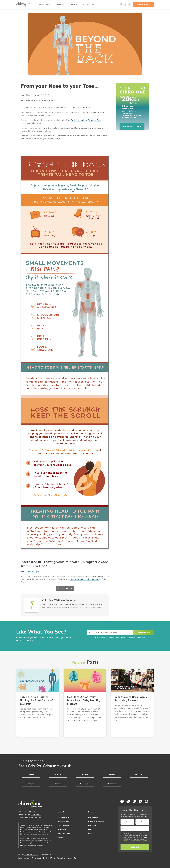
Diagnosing (62, 829)
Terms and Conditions (127, 638)
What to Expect (64, 826)
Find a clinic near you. (30, 572)
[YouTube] (146, 801)
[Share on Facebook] (58, 589)
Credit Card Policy (49, 858)
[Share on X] (63, 589)
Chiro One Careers (65, 833)
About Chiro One (64, 818)
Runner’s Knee (94, 120)
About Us (75, 5)
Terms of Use (36, 858)
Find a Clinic (89, 5)
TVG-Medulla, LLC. (31, 855)
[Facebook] (122, 801)
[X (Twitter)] (140, 801)
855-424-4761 (36, 814)
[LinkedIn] (134, 801)
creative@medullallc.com (33, 817)
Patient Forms (93, 818)
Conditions (61, 5)
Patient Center (45, 5)
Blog (90, 829)
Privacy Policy (141, 638)
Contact (61, 837)
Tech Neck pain (78, 120)
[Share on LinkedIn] (67, 589)
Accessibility (61, 858)
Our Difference (64, 822)
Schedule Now (143, 5)
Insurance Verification (96, 822)
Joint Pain (26, 95)
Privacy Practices (24, 858)
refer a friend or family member (84, 579)
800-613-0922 (32, 811)
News (90, 833)
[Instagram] (128, 801)
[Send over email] (71, 589)
